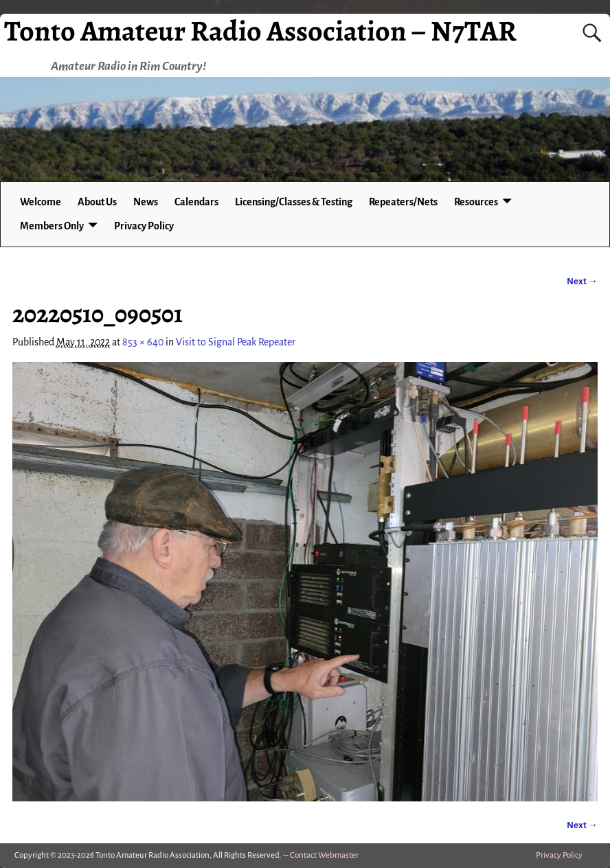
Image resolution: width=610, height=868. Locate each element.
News (146, 202)
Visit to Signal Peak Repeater (236, 342)
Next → (582, 281)
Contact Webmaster (324, 855)
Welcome (41, 202)
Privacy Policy (144, 226)
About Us (97, 202)
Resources (476, 202)
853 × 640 (143, 342)
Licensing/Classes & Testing (294, 202)
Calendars (196, 202)
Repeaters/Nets (403, 202)
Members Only (52, 226)
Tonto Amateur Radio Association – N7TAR (260, 31)
